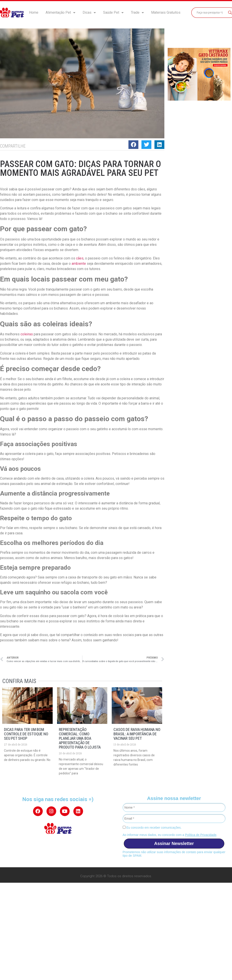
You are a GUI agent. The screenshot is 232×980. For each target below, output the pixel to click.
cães (80, 258)
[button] (133, 145)
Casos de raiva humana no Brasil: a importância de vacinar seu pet (137, 734)
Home (34, 12)
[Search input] (211, 13)
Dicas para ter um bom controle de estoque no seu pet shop (26, 734)
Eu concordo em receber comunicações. (152, 828)
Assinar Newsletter (174, 843)
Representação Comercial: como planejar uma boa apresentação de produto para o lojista (80, 738)
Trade (137, 13)
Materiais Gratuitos (166, 12)
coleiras (27, 334)
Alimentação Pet (60, 13)
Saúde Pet (113, 13)
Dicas (89, 13)
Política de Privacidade (201, 835)
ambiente (79, 264)
